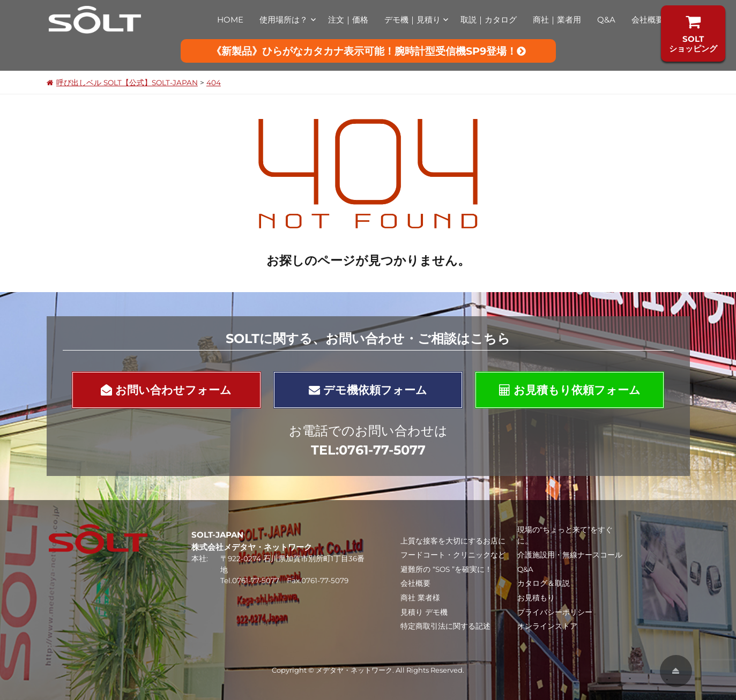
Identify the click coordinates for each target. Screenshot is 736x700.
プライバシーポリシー (555, 612)
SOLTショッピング (693, 33)
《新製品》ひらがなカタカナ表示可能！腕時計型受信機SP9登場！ (368, 51)
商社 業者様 (420, 598)
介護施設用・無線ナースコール (570, 555)
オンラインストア (547, 626)
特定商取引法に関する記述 (445, 626)
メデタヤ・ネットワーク (354, 670)
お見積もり (536, 598)
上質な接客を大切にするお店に (453, 541)
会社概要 (648, 20)
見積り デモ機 (424, 612)
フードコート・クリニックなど (453, 555)
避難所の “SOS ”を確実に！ (446, 569)
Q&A (606, 20)
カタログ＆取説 (544, 583)
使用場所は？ (284, 20)
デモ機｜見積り (412, 20)
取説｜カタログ (489, 20)
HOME (230, 20)
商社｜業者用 (557, 20)
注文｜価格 (348, 20)
